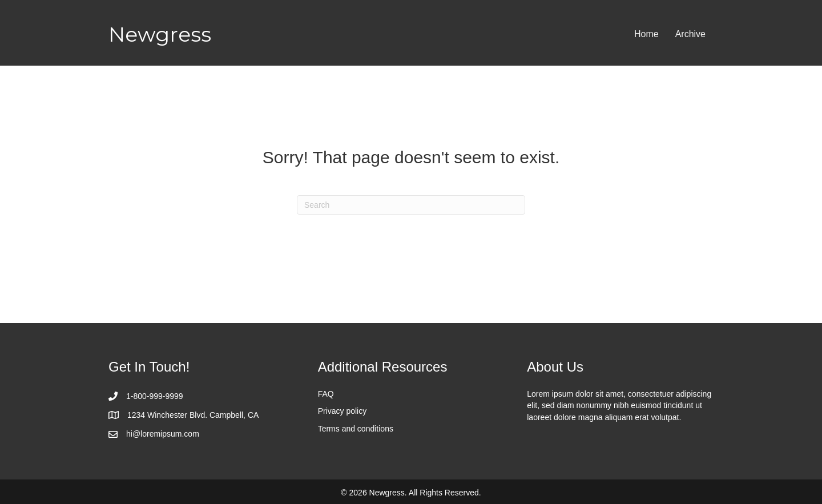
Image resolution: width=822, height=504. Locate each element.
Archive (690, 34)
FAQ (326, 394)
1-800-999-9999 (155, 396)
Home (646, 34)
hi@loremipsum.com (163, 434)
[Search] (411, 205)
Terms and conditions (356, 429)
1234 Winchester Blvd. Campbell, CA (193, 415)
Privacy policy (342, 411)
